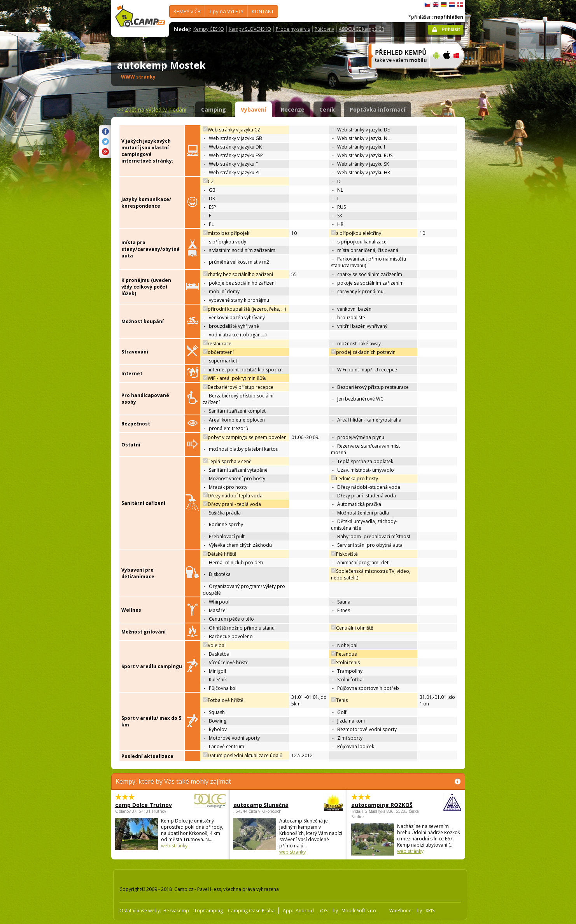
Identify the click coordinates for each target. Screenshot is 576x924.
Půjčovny (324, 29)
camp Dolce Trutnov (149, 805)
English (436, 5)
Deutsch (444, 5)
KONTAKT (263, 11)
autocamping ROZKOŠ (385, 805)
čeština (427, 5)
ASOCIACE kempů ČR (362, 29)
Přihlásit (451, 30)
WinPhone (400, 911)
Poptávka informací (377, 109)
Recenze (293, 109)
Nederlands (452, 5)
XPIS (430, 911)
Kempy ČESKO (209, 29)
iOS (323, 911)
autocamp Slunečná (267, 805)
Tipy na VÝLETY (226, 11)
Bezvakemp (176, 911)
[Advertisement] (498, 234)
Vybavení (253, 109)
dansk (460, 5)
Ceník (327, 109)
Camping (214, 109)
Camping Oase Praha (251, 911)
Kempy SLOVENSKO (250, 29)
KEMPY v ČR (187, 11)
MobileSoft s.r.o (359, 911)
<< (152, 109)
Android (305, 911)
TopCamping (208, 911)
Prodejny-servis (293, 29)
